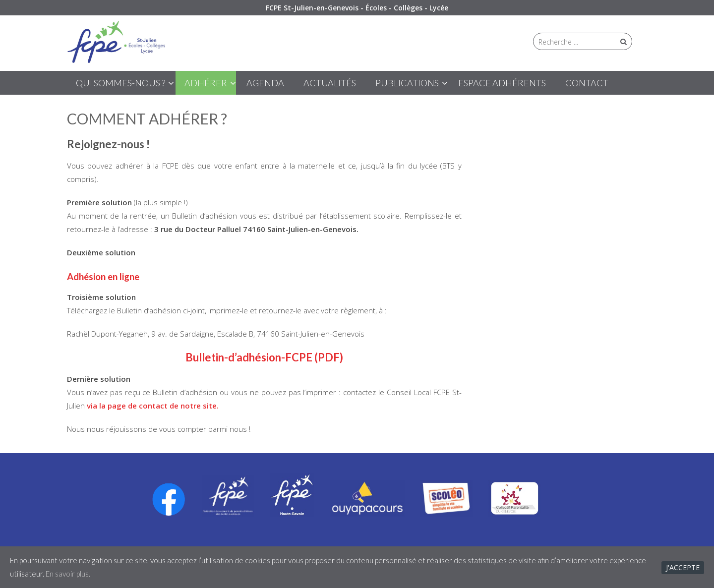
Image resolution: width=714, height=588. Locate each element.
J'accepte (683, 567)
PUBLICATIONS (407, 83)
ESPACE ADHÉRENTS (502, 83)
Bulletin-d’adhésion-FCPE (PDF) (264, 357)
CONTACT (587, 83)
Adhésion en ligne (103, 277)
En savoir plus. (68, 574)
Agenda (265, 83)
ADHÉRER (206, 83)
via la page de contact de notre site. (153, 406)
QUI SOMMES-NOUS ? (120, 83)
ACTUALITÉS (330, 83)
